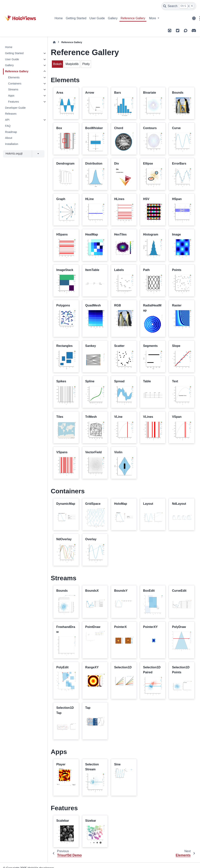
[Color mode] (194, 18)
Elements (14, 77)
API (7, 120)
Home (59, 18)
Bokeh (57, 64)
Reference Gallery (133, 18)
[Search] (179, 6)
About (9, 138)
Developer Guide (15, 108)
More (153, 18)
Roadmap (11, 132)
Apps (11, 96)
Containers (15, 84)
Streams (13, 89)
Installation (12, 144)
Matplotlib (72, 64)
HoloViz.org (14, 154)
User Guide (97, 18)
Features (13, 102)
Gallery (113, 18)
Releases (11, 114)
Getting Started (76, 18)
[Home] (54, 42)
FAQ (8, 126)
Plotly (86, 64)
